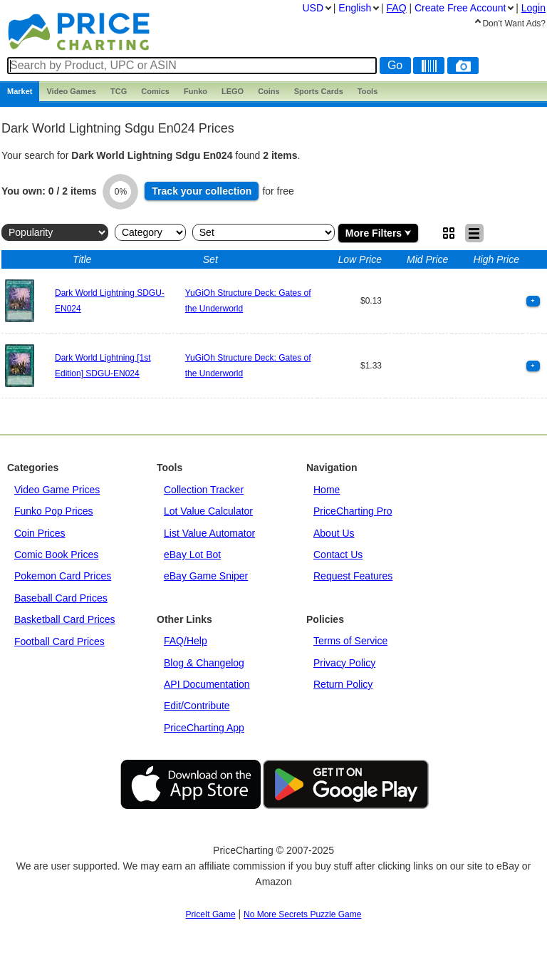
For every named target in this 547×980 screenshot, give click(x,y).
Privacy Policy (344, 663)
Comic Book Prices (56, 555)
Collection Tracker (204, 490)
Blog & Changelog (204, 663)
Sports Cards (319, 91)
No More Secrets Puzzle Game (302, 914)
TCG (119, 91)
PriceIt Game (211, 914)
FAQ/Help (186, 641)
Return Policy (343, 684)
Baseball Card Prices (61, 598)
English (355, 8)
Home (327, 490)
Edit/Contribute (197, 706)
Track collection (202, 191)
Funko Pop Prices (54, 511)
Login (533, 8)
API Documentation (207, 684)
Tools (368, 91)
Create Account (460, 8)
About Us (334, 533)
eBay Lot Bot (192, 555)
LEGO (233, 91)
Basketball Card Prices (65, 619)
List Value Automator (209, 533)
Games (71, 91)
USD (313, 8)
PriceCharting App (204, 728)
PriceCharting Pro (353, 511)
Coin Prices (40, 533)
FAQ (397, 8)
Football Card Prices (59, 641)
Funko (196, 91)
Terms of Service (350, 641)
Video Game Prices (57, 490)
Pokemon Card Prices (63, 576)
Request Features (353, 576)
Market (20, 91)
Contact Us (338, 555)
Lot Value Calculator (208, 511)
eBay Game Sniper (206, 576)
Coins (269, 91)
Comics (155, 91)
